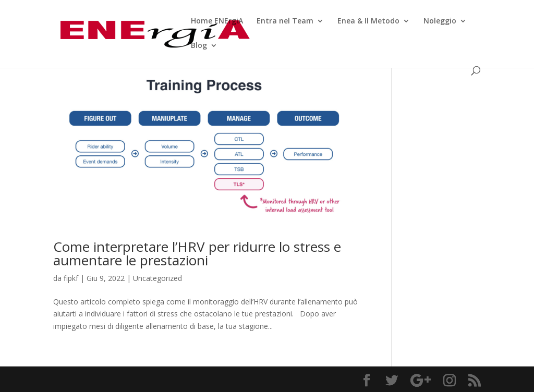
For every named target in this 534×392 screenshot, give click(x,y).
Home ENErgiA (217, 21)
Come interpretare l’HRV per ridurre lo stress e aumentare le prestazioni (197, 253)
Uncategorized (157, 278)
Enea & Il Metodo (368, 21)
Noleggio (440, 21)
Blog (199, 46)
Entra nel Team (285, 21)
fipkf (71, 278)
